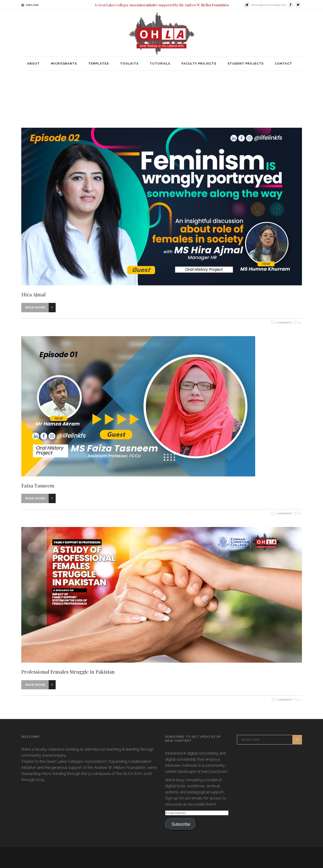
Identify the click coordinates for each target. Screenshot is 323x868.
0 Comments (284, 323)
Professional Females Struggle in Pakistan (68, 672)
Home (126, 93)
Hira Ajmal (33, 294)
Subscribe (181, 824)
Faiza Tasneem (38, 485)
